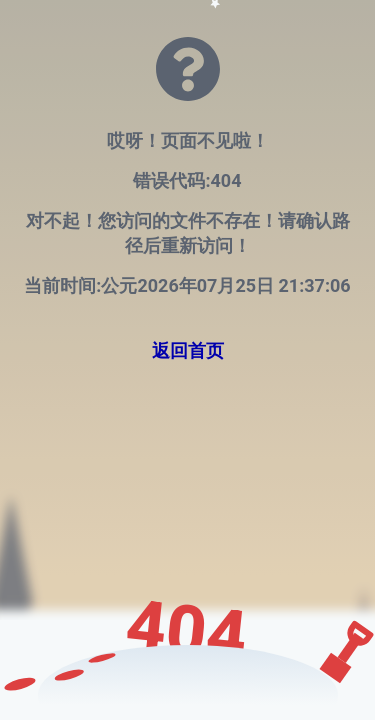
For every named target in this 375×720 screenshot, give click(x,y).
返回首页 (188, 350)
